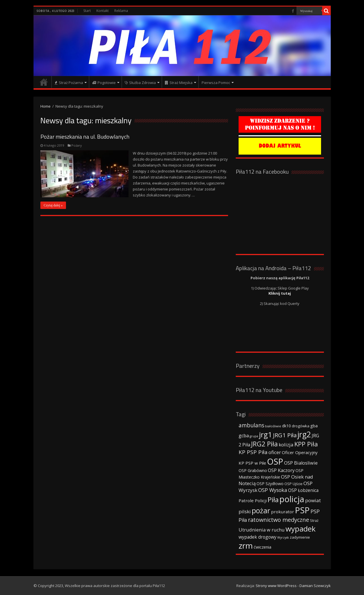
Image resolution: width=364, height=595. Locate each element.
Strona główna (44, 82)
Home (45, 106)
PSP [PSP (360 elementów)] (302, 510)
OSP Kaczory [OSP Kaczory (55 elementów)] (281, 470)
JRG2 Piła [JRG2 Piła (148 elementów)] (264, 444)
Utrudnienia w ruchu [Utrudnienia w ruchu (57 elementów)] (262, 530)
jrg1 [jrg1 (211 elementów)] (266, 434)
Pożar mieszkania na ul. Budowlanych (85, 137)
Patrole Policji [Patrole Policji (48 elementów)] (253, 500)
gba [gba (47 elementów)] (314, 426)
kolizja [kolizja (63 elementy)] (286, 445)
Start (87, 11)
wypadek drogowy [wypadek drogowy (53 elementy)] (258, 537)
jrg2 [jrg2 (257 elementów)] (304, 434)
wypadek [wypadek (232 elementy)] (301, 529)
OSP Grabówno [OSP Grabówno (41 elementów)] (253, 470)
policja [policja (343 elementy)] (292, 499)
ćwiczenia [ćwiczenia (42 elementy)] (262, 547)
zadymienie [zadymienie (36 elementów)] (300, 537)
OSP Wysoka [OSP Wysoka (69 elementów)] (273, 490)
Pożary (77, 145)
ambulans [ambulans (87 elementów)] (251, 425)
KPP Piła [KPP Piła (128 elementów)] (306, 444)
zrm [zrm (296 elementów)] (246, 545)
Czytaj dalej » (53, 205)
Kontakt (103, 11)
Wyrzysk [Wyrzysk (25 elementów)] (283, 537)
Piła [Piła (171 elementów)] (273, 499)
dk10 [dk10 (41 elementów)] (287, 426)
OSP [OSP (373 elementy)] (275, 461)
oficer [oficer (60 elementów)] (275, 452)
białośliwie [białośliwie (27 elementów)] (273, 426)
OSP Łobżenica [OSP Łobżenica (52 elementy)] (303, 490)
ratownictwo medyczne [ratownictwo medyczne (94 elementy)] (279, 520)
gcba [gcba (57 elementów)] (244, 436)
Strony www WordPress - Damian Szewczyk (293, 586)
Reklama (121, 11)
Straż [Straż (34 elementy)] (314, 520)
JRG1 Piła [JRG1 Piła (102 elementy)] (285, 435)
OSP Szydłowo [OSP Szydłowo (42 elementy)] (270, 484)
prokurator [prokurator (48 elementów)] (283, 512)
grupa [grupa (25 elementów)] (254, 436)
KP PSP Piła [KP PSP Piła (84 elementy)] (253, 452)
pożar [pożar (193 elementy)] (261, 510)
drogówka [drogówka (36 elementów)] (301, 426)
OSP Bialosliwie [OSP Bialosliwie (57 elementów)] (301, 463)
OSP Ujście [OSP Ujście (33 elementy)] (293, 484)
